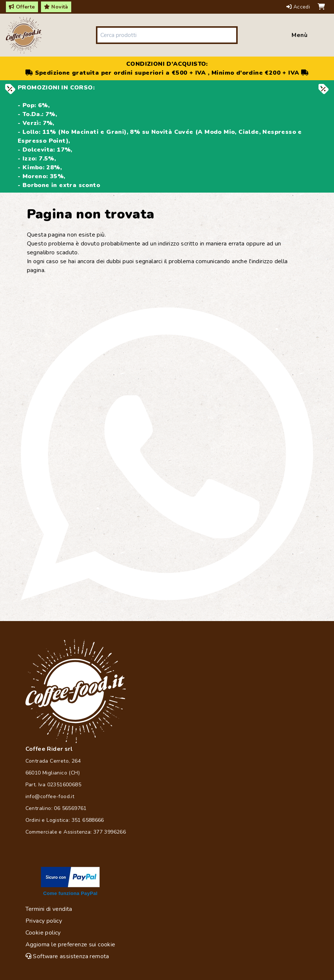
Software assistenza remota (67, 956)
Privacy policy (44, 921)
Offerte (22, 7)
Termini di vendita (49, 909)
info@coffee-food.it (50, 796)
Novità (56, 7)
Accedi (299, 7)
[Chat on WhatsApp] (167, 454)
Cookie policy (43, 933)
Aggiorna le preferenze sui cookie (70, 945)
